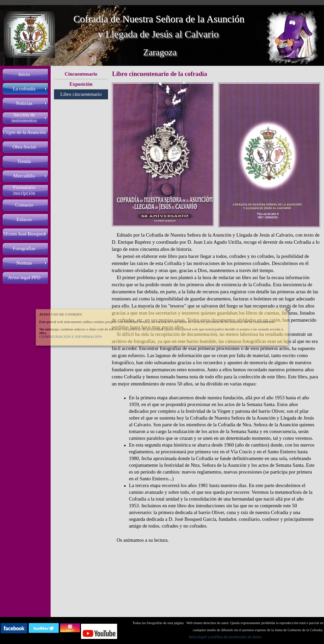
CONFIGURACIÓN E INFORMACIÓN (71, 337)
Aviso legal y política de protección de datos (225, 637)
